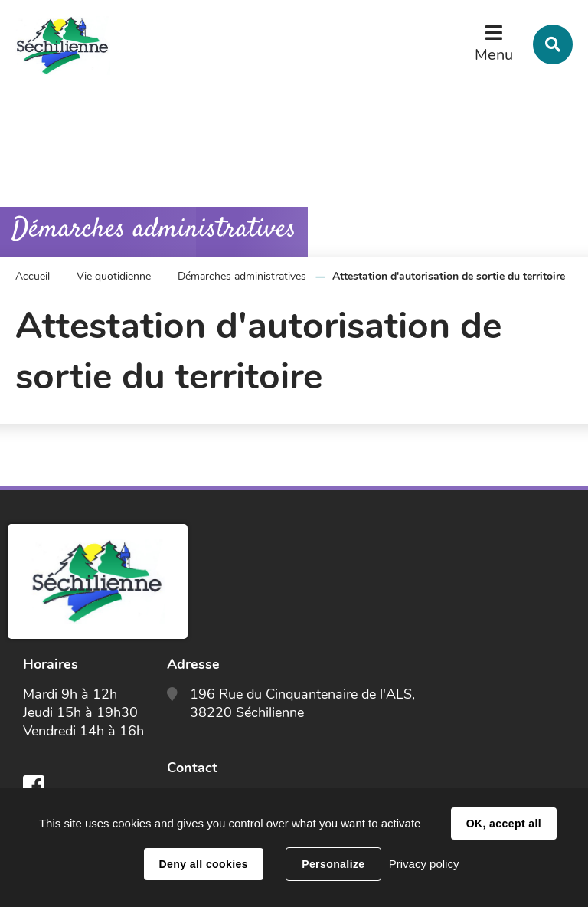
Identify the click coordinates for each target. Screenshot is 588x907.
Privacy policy (424, 864)
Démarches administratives (242, 276)
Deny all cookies (204, 864)
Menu (494, 55)
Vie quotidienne (114, 276)
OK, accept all (504, 824)
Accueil (33, 276)
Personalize (333, 864)
